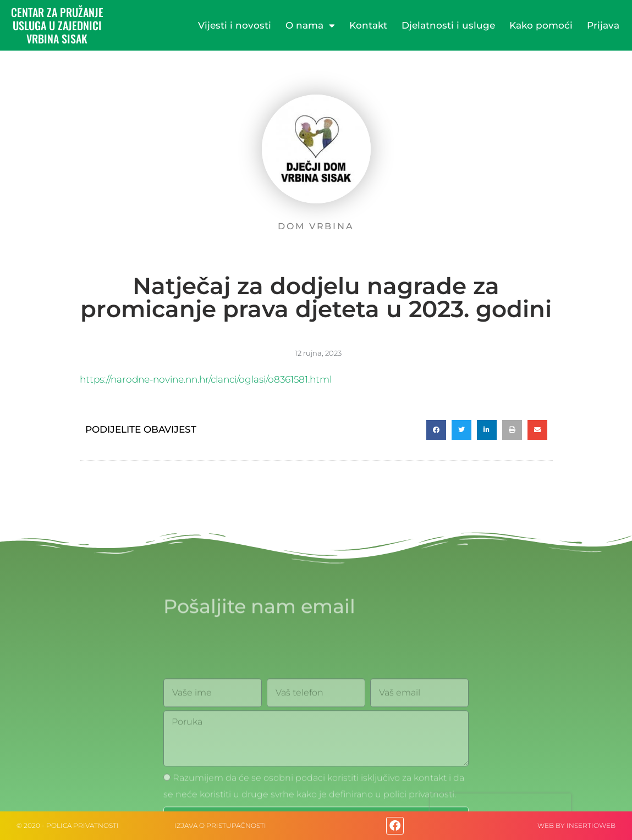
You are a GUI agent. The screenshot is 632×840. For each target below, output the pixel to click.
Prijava (603, 25)
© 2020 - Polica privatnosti (68, 825)
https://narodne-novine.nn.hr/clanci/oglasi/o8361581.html (206, 379)
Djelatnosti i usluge (448, 25)
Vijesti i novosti (235, 25)
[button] (436, 430)
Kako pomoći (541, 25)
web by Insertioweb (576, 825)
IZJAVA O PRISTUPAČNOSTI (220, 825)
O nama (310, 26)
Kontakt (368, 25)
